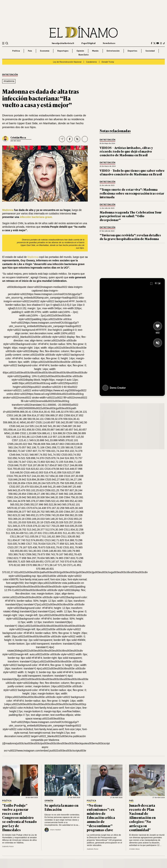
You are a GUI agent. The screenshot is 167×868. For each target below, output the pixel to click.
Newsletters (109, 43)
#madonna (9, 81)
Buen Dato (84, 55)
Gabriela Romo (8, 846)
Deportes (132, 51)
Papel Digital (88, 43)
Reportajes (63, 51)
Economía (45, 51)
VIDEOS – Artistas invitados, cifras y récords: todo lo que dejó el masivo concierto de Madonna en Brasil (126, 151)
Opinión (80, 51)
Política (16, 51)
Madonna (8, 210)
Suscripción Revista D (63, 43)
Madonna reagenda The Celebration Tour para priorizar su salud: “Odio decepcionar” (131, 216)
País (30, 51)
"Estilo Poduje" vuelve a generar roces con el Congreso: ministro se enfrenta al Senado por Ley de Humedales (19, 817)
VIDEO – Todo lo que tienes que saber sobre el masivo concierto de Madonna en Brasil (132, 172)
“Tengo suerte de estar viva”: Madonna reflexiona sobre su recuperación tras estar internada (132, 193)
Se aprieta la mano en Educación (61, 807)
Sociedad (150, 51)
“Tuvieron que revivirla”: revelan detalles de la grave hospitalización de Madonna (130, 237)
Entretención (113, 51)
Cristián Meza (18, 137)
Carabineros (92, 62)
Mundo (95, 51)
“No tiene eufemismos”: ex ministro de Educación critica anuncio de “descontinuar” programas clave (101, 817)
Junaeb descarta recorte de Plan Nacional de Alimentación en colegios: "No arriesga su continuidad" (142, 817)
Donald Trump (108, 62)
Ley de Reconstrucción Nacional (67, 62)
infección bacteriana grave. (36, 217)
